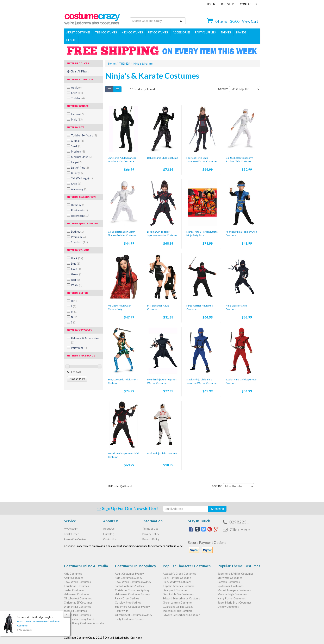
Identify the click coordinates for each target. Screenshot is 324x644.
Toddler (78, 98)
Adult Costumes (78, 32)
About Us (109, 529)
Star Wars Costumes (230, 578)
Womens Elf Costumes (77, 607)
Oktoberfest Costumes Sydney (134, 615)
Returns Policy (151, 539)
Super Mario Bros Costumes (235, 603)
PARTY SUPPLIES (205, 32)
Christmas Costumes (76, 586)
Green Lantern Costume (177, 603)
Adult (76, 88)
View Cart (250, 21)
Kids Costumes (132, 32)
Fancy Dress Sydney (127, 598)
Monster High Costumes (232, 594)
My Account (71, 529)
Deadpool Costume (175, 590)
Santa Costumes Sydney (129, 586)
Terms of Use (150, 529)
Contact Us (248, 4)
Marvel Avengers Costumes (234, 590)
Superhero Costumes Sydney (132, 607)
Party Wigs (121, 611)
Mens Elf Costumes (75, 611)
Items (221, 21)
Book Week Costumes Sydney (133, 582)
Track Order (71, 534)
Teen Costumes (106, 32)
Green (77, 274)
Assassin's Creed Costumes (179, 574)
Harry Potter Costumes (232, 598)
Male (77, 120)
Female (77, 114)
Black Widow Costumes (177, 582)
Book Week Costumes (77, 582)
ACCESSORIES (182, 32)
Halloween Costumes (77, 594)
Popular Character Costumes (187, 566)
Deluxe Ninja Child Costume (163, 158)
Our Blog (108, 534)
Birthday (78, 205)
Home (112, 64)
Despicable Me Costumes (178, 594)
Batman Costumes (229, 582)
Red (75, 280)
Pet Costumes (158, 32)
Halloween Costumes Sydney (132, 594)
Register (228, 4)
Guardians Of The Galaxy (178, 607)
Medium (78, 152)
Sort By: (223, 89)
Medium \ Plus (82, 157)
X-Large (78, 173)
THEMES (226, 32)
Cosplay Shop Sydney (128, 603)
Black (77, 258)
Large (76, 162)
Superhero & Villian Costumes (235, 574)
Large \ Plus (80, 168)
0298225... (239, 522)
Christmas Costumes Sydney (132, 590)
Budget (77, 232)
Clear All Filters (78, 71)
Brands (241, 32)
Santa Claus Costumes (77, 615)
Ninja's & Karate (143, 64)
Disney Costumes (228, 607)
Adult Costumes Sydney (129, 574)
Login (211, 4)
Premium (78, 237)
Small (76, 146)
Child (77, 93)
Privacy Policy (151, 534)
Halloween (80, 216)
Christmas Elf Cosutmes (78, 603)
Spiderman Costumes (230, 586)
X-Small (78, 141)
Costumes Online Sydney (135, 566)
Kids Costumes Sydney (129, 578)
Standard (79, 242)
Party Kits (79, 348)
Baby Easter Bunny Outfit (79, 619)
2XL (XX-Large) (82, 178)
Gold (76, 269)
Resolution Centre (75, 539)
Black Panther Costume (177, 578)
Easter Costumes (74, 590)
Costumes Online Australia (86, 566)
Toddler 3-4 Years (84, 135)
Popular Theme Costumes (239, 566)
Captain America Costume (179, 586)
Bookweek (79, 210)
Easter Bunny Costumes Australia (84, 623)
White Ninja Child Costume (162, 453)
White (77, 285)
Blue (76, 264)
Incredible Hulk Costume (178, 611)
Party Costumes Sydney (129, 619)
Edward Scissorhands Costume (181, 598)
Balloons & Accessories (85, 340)
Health (71, 40)
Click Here (240, 529)
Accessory (79, 189)
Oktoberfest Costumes (78, 598)
